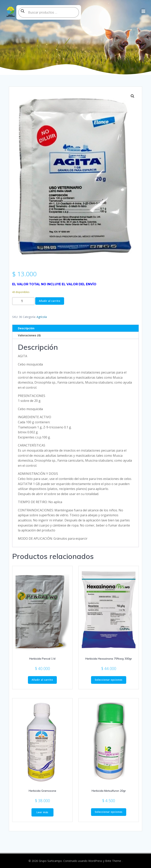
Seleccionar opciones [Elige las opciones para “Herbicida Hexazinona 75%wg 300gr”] (109, 680)
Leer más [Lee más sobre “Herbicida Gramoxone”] (42, 812)
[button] (133, 96)
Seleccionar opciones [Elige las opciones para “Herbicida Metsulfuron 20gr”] (109, 812)
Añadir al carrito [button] (42, 680)
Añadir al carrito (50, 301)
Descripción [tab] (26, 328)
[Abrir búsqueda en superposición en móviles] (49, 12)
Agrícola (42, 317)
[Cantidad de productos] (23, 301)
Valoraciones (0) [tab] (29, 335)
